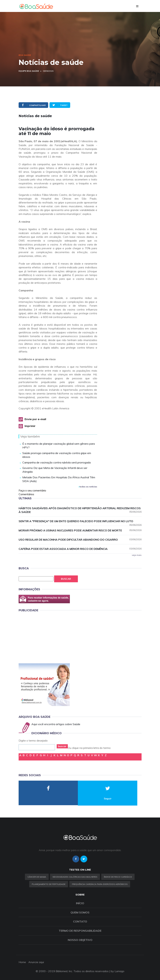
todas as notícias (88, 487)
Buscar (66, 579)
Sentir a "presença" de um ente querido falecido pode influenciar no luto (80, 521)
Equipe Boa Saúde (29, 71)
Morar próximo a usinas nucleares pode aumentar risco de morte (80, 530)
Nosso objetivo (80, 940)
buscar (62, 746)
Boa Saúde (25, 55)
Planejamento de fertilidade (49, 884)
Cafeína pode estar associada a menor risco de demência (80, 549)
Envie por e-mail (35, 419)
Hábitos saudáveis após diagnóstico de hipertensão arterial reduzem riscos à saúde (80, 510)
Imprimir (30, 426)
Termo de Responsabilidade (80, 931)
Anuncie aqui (36, 962)
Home (22, 962)
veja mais (137, 555)
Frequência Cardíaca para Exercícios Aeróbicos (100, 884)
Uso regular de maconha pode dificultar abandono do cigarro (80, 540)
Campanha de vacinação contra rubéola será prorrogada (57, 462)
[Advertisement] (44, 637)
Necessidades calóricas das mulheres (75, 877)
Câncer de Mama (37, 877)
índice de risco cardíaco (118, 877)
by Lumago (118, 971)
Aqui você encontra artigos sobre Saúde (56, 724)
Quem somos (80, 912)
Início (80, 903)
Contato (80, 921)
